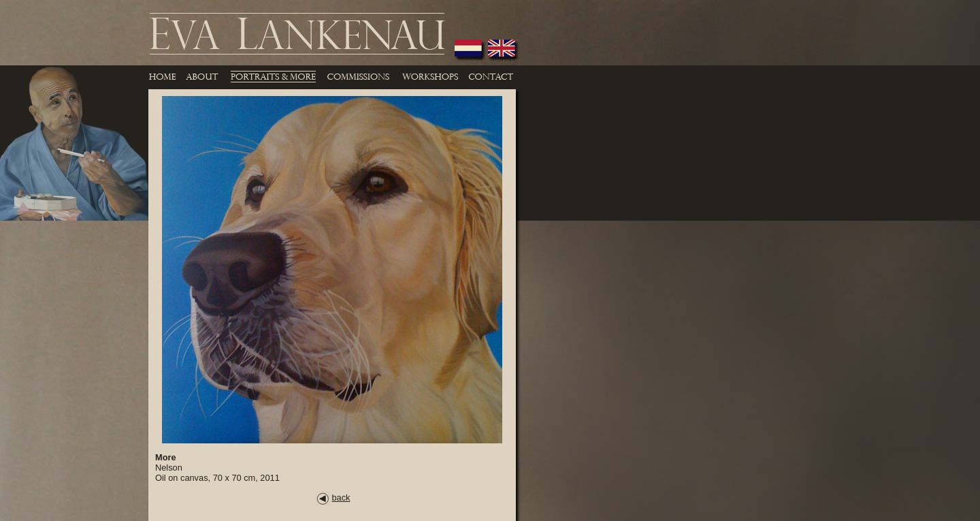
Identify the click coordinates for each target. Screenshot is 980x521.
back (333, 498)
